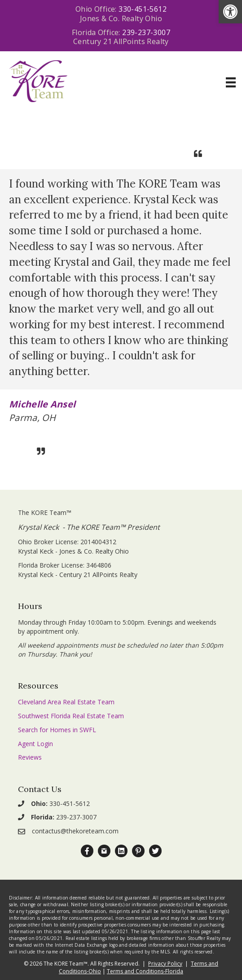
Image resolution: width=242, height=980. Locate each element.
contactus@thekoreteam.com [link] (75, 831)
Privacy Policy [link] (165, 964)
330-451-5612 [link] (143, 9)
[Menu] (231, 82)
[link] (230, 12)
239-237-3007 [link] (146, 32)
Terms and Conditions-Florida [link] (145, 971)
